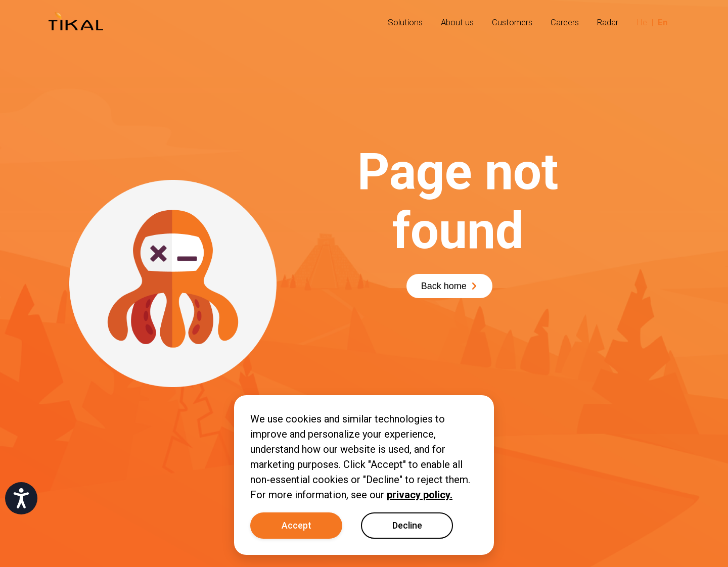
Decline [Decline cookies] (407, 525)
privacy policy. (420, 495)
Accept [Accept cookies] (297, 525)
